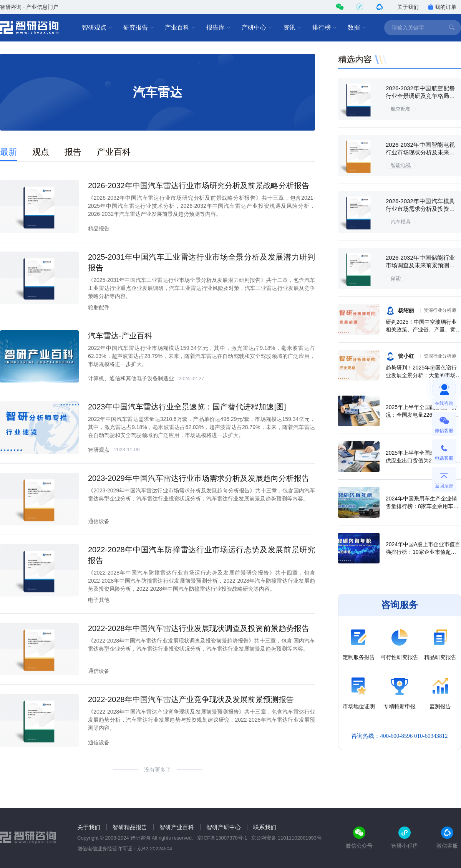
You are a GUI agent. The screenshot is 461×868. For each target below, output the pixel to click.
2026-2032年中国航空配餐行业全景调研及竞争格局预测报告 (420, 96)
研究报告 (139, 28)
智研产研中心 (224, 827)
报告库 (219, 28)
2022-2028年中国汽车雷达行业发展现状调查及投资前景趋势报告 (199, 628)
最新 (8, 152)
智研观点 (97, 28)
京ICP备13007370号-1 (222, 838)
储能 (396, 278)
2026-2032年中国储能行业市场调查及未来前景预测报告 (420, 265)
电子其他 (99, 600)
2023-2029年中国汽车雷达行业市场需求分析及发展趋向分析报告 (199, 478)
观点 (41, 152)
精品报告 (99, 229)
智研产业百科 (177, 827)
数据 (357, 28)
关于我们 (408, 7)
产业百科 (180, 28)
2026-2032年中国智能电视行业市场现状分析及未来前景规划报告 (420, 152)
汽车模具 (401, 222)
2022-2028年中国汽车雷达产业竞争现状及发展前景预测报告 (191, 699)
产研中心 (257, 28)
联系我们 (265, 827)
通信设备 (99, 521)
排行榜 (325, 28)
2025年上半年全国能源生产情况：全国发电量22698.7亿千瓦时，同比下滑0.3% (422, 415)
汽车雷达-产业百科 (120, 336)
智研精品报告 (130, 827)
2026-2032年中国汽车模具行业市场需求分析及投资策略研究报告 (420, 209)
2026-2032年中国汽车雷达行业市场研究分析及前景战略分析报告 (199, 186)
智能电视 (401, 165)
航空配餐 (401, 109)
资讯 (292, 28)
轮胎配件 (99, 307)
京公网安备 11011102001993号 (286, 838)
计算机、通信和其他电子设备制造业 (131, 378)
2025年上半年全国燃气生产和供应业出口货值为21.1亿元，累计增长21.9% (423, 461)
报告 (73, 152)
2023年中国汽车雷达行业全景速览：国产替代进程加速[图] (187, 407)
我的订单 (442, 7)
